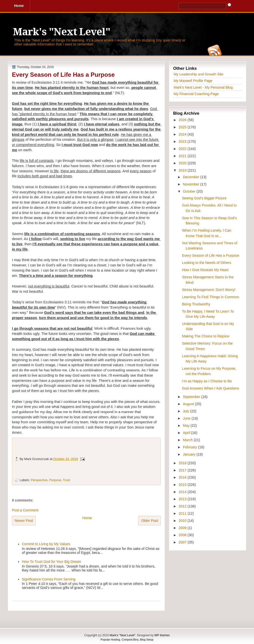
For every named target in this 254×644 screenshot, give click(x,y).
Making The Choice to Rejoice (206, 336)
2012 (183, 506)
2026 (183, 120)
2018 (183, 463)
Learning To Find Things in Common (211, 297)
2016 (183, 477)
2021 (183, 156)
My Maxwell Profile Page (193, 81)
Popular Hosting (110, 640)
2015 (183, 485)
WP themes (162, 635)
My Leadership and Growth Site (198, 74)
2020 (183, 163)
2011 (183, 513)
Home (87, 518)
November (191, 184)
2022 (183, 149)
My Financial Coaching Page (196, 94)
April (187, 433)
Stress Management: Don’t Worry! (209, 290)
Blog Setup (147, 640)
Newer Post (24, 521)
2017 (183, 470)
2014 (183, 492)
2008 (183, 535)
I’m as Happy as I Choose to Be (207, 381)
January (190, 454)
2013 (183, 499)
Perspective (39, 480)
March (188, 440)
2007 (183, 542)
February (190, 447)
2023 (183, 142)
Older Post (150, 521)
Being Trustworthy (196, 304)
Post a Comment (25, 510)
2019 (183, 170)
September (192, 397)
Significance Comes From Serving (49, 579)
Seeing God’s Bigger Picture (204, 198)
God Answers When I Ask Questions (211, 388)
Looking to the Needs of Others (207, 263)
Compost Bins (130, 640)
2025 (183, 127)
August (189, 404)
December (191, 177)
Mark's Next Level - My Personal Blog (203, 87)
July (186, 411)
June (187, 418)
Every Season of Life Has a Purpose (63, 75)
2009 (183, 528)
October (190, 191)
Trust (66, 480)
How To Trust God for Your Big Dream (51, 562)
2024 (183, 134)
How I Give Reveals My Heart (205, 270)
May (187, 426)
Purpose (55, 480)
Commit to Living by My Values (46, 544)
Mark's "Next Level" (62, 32)
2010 (183, 521)
